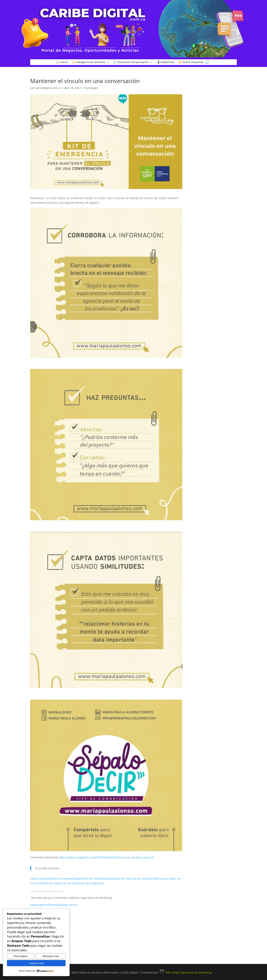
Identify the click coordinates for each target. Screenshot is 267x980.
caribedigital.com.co (48, 88)
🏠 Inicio (62, 62)
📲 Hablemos (165, 62)
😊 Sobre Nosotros (191, 62)
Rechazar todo (51, 956)
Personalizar (21, 956)
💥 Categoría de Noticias (88, 62)
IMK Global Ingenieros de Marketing (186, 972)
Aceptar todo (36, 963)
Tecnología (91, 88)
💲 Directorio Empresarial (131, 62)
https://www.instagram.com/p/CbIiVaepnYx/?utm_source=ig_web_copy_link (106, 857)
